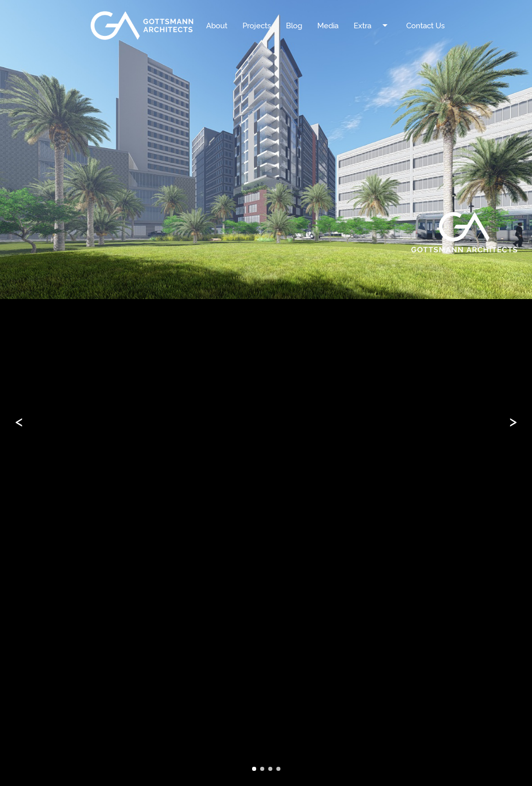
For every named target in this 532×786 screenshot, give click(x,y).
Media (328, 25)
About (217, 25)
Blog (294, 25)
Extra (372, 16)
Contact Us (425, 25)
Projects (257, 25)
